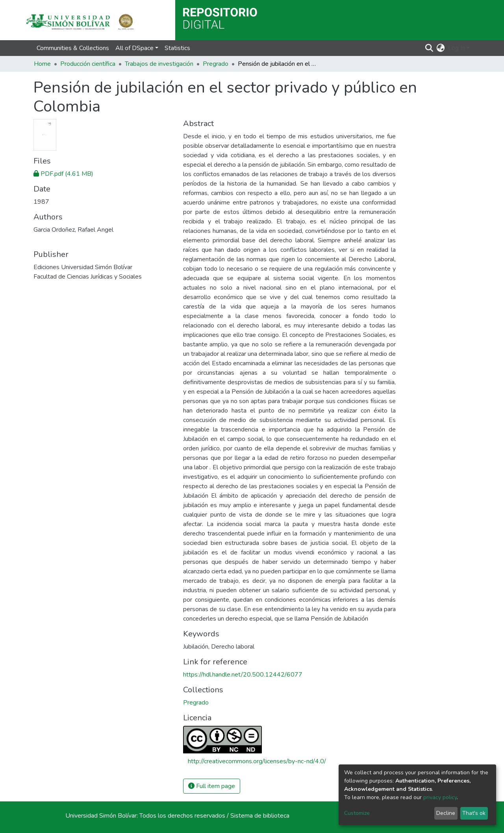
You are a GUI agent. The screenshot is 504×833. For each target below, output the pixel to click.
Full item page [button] (212, 786)
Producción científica (88, 64)
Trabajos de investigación (159, 64)
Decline (446, 813)
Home (42, 64)
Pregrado (216, 64)
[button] (441, 48)
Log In (457, 48)
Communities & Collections (73, 48)
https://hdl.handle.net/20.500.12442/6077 (243, 675)
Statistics (177, 48)
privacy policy (440, 797)
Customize (357, 813)
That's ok (474, 813)
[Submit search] (429, 48)
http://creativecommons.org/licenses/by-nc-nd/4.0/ (257, 761)
